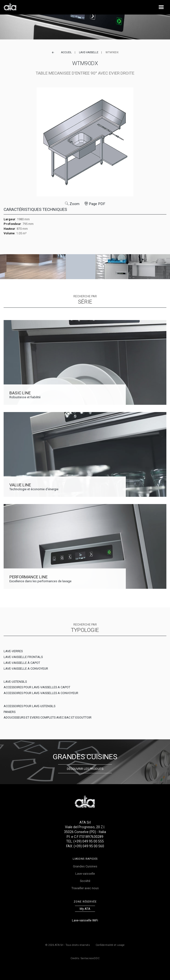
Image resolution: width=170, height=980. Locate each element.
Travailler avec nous (85, 888)
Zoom (72, 204)
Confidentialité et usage (110, 945)
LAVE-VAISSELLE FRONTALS (23, 657)
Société (85, 881)
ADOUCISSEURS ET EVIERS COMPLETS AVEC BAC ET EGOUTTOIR (48, 717)
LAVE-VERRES (13, 651)
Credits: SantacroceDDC (85, 958)
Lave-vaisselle (89, 52)
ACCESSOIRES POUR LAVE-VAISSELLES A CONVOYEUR (41, 693)
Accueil (66, 52)
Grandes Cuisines (85, 866)
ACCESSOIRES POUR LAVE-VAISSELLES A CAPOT (37, 687)
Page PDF (95, 204)
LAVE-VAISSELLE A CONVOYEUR (26, 669)
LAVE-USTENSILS (15, 682)
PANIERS (10, 712)
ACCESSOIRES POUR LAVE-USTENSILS (29, 706)
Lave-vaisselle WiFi (85, 920)
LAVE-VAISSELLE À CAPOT (22, 663)
